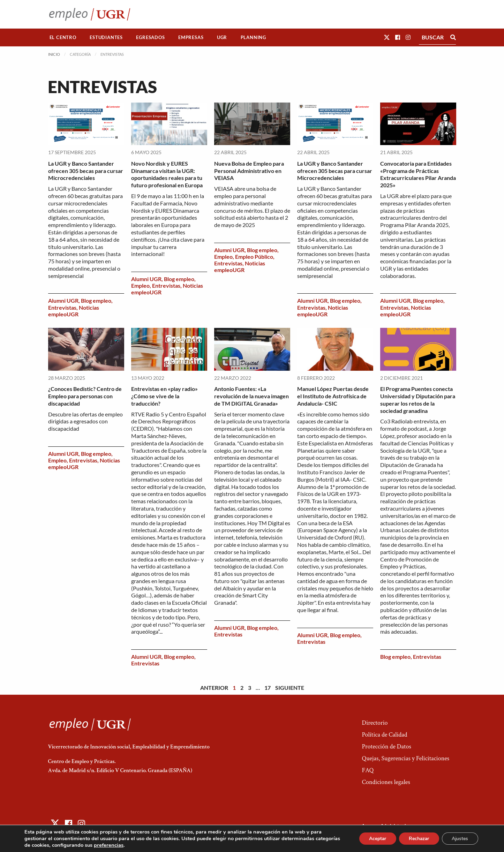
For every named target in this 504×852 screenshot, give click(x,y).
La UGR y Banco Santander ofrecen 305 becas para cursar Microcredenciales (86, 171)
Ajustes (459, 839)
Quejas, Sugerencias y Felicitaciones (405, 758)
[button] (387, 37)
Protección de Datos (386, 747)
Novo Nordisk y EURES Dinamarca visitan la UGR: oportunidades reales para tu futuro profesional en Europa (167, 174)
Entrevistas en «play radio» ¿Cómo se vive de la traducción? (164, 396)
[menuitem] (63, 37)
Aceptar (374, 839)
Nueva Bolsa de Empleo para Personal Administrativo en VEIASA (249, 171)
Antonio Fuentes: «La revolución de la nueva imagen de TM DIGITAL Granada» (251, 396)
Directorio (375, 723)
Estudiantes (106, 37)
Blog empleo (96, 300)
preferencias (134, 845)
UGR (222, 37)
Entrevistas (62, 307)
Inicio (54, 54)
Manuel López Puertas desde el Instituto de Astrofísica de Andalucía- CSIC (333, 396)
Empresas (191, 37)
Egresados (150, 37)
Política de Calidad (384, 735)
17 (268, 688)
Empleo (140, 285)
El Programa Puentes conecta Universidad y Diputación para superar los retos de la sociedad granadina (418, 399)
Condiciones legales (386, 782)
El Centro (63, 37)
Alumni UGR (63, 300)
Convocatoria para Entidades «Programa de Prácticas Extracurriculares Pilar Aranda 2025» (418, 174)
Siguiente (290, 688)
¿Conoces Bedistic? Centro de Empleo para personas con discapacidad (85, 396)
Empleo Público (254, 257)
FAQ (368, 770)
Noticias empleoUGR (74, 311)
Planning (253, 37)
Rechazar (417, 839)
